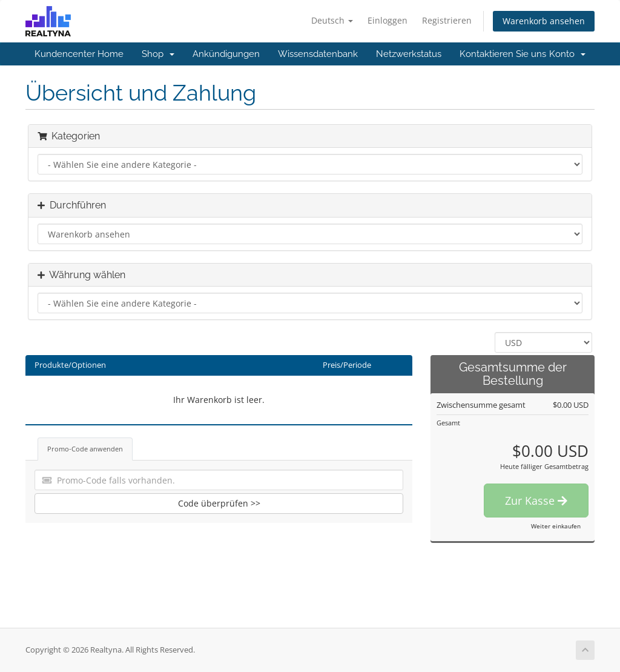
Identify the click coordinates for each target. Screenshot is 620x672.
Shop (158, 54)
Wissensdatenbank (318, 54)
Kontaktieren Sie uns (503, 54)
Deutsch (332, 20)
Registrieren (447, 20)
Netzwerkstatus (409, 54)
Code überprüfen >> (219, 503)
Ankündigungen (226, 54)
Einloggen (387, 20)
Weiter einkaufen (556, 526)
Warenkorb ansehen (544, 21)
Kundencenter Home (79, 54)
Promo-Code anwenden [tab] (85, 449)
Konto (567, 54)
